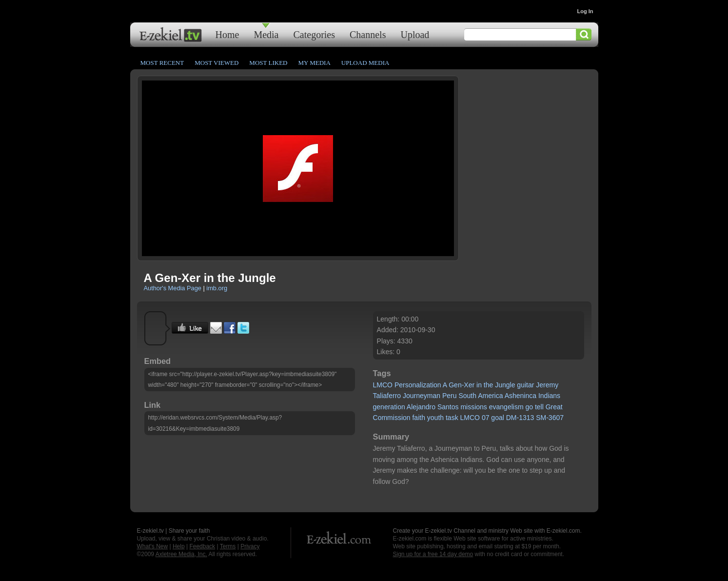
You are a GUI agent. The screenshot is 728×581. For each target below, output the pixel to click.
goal (497, 418)
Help (179, 546)
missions (473, 407)
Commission (392, 418)
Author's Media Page (173, 288)
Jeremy (547, 385)
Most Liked (268, 63)
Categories (314, 34)
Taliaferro (387, 396)
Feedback (202, 546)
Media (266, 34)
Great (554, 407)
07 (486, 418)
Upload (415, 34)
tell (539, 407)
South (467, 396)
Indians (549, 396)
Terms (228, 546)
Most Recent (162, 63)
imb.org (217, 288)
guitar (525, 385)
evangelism (506, 407)
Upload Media (365, 63)
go (529, 407)
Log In (585, 11)
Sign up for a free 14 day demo (433, 554)
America (490, 396)
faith (418, 418)
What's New (153, 546)
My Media (314, 63)
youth (435, 418)
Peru (450, 396)
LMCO (383, 385)
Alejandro (421, 407)
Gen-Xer (462, 385)
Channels (368, 34)
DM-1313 (520, 418)
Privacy (250, 546)
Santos (448, 407)
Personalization (418, 385)
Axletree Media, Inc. (181, 554)
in (479, 385)
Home (227, 34)
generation (389, 407)
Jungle (505, 385)
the (488, 385)
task (452, 418)
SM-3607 (550, 418)
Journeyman (422, 396)
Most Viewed (216, 63)
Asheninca (521, 396)
